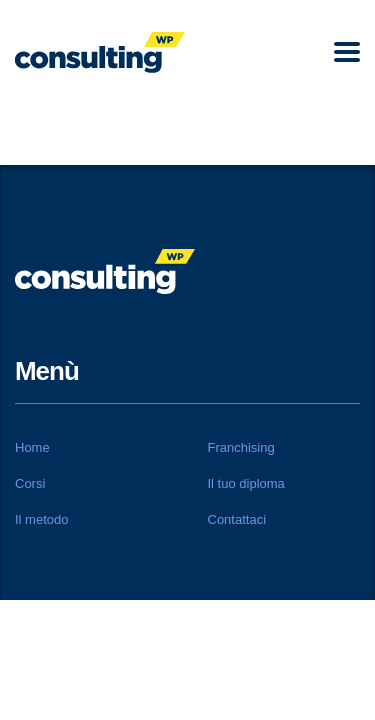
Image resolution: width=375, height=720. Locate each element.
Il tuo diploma (246, 483)
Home (32, 447)
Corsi (30, 483)
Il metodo (41, 519)
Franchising (241, 447)
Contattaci (237, 519)
